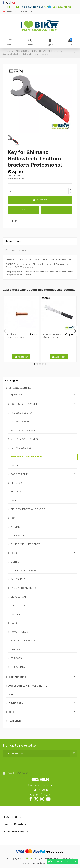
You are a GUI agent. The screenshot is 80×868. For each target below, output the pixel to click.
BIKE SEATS (17, 649)
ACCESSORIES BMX (21, 413)
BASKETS (16, 500)
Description (13, 241)
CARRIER (16, 623)
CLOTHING (17, 395)
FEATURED (15, 721)
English (9, 12)
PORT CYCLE (18, 606)
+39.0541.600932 (32, 7)
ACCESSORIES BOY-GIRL (24, 404)
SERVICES (16, 658)
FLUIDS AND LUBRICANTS (25, 544)
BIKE (11, 712)
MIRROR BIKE (18, 667)
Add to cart (40, 200)
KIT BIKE (15, 527)
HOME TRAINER (19, 632)
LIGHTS (15, 562)
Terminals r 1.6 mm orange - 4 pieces (16, 336)
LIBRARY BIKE (18, 535)
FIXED (12, 695)
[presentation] (30, 764)
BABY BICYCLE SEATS (23, 641)
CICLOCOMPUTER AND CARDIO (28, 509)
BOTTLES (16, 465)
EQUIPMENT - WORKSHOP (26, 457)
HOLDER (15, 614)
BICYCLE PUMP (19, 597)
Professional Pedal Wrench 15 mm (53, 336)
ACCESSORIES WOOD (23, 430)
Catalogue (12, 381)
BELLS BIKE (17, 483)
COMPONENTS (17, 677)
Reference (13, 179)
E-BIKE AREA (16, 703)
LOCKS (14, 553)
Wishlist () (26, 12)
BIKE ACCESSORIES (20, 388)
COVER (15, 518)
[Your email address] (36, 753)
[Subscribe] (74, 753)
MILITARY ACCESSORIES (24, 439)
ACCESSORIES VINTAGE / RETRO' (28, 686)
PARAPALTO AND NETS (24, 588)
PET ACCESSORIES (21, 448)
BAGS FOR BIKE (19, 474)
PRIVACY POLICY (21, 773)
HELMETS (16, 492)
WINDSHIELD (18, 579)
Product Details (15, 250)
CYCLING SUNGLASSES (23, 571)
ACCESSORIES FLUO (22, 422)
